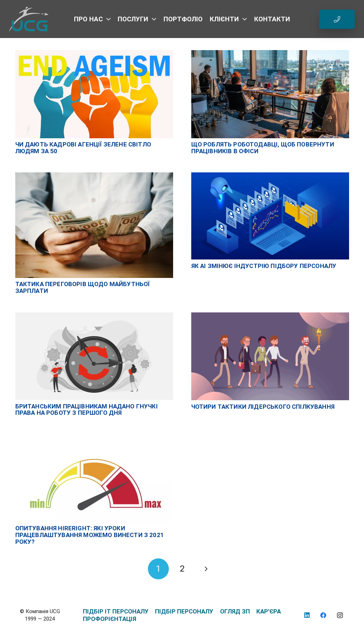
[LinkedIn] (307, 615)
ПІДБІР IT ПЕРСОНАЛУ (116, 611)
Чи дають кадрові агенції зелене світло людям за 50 (83, 148)
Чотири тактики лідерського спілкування (263, 407)
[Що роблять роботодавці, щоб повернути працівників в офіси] (270, 54)
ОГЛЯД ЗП (235, 611)
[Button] (337, 19)
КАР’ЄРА (269, 611)
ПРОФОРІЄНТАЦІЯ (109, 619)
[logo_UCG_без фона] (29, 19)
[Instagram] (340, 615)
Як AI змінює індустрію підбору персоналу (264, 266)
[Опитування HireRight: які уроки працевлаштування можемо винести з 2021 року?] (94, 438)
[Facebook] (324, 615)
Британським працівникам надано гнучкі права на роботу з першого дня (87, 410)
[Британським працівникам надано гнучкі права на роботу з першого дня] (94, 316)
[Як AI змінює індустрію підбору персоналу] (270, 176)
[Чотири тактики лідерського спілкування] (270, 316)
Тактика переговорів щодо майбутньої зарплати (83, 287)
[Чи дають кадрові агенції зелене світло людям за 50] (94, 54)
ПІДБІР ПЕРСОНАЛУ (184, 611)
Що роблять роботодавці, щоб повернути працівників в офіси (263, 148)
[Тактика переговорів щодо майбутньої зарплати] (94, 176)
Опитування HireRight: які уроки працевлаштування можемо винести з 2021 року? (90, 535)
